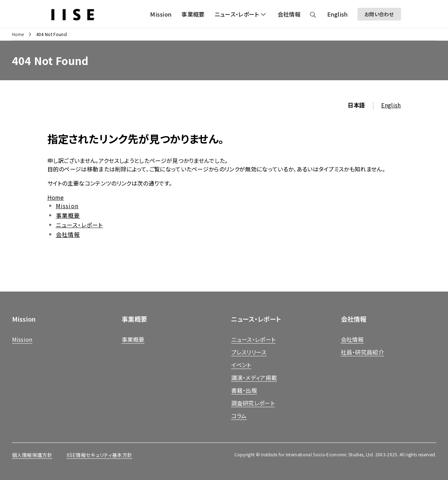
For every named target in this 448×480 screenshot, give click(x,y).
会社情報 (68, 234)
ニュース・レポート (80, 225)
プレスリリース (249, 352)
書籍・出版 (244, 390)
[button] (241, 14)
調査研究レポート (253, 403)
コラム (239, 416)
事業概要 (68, 215)
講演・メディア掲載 (254, 377)
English (391, 105)
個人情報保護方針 (32, 455)
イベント (241, 365)
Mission (67, 206)
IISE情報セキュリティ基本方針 (99, 455)
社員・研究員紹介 (363, 352)
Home (18, 34)
